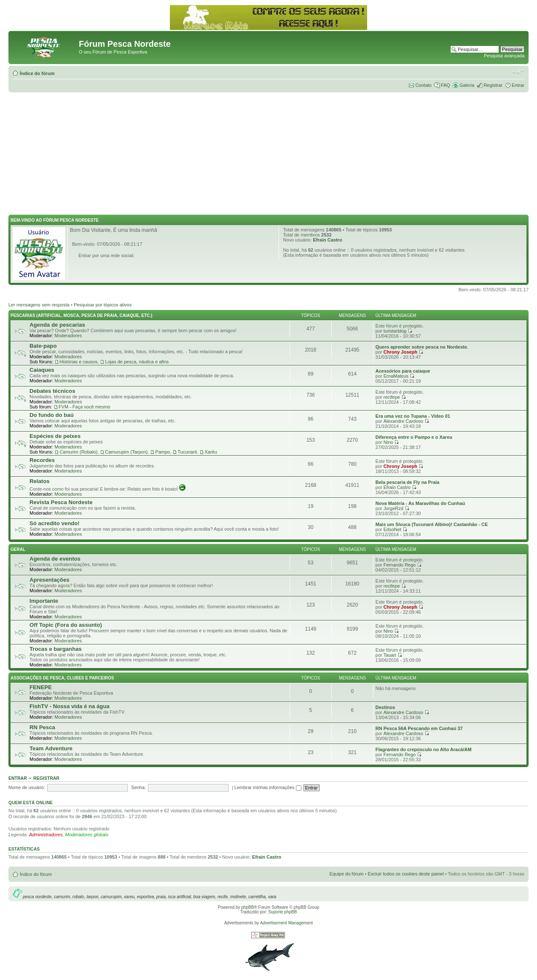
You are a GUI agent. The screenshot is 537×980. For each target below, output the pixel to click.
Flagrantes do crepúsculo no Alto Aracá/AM (424, 749)
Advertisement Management (286, 923)
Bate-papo (43, 346)
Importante (44, 601)
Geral (18, 549)
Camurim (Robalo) (78, 452)
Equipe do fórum (347, 874)
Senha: (138, 787)
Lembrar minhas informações (268, 787)
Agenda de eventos (55, 559)
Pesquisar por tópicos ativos (103, 305)
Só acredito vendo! (55, 523)
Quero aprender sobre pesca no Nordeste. (422, 347)
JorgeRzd (393, 508)
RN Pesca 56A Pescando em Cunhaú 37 (419, 728)
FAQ (446, 85)
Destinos (385, 707)
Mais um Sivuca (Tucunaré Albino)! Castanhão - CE (432, 524)
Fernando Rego (400, 565)
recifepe (392, 397)
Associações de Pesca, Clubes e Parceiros (62, 678)
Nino (388, 442)
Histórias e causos (78, 362)
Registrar (493, 85)
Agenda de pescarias (57, 325)
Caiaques (42, 370)
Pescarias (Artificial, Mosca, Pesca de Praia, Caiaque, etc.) (81, 315)
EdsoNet (392, 529)
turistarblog (395, 331)
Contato (423, 85)
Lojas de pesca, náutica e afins (137, 362)
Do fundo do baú (52, 415)
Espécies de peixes (55, 436)
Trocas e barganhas (56, 649)
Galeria (467, 85)
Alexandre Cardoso (403, 421)
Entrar (518, 85)
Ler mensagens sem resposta (39, 305)
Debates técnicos (52, 391)
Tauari (390, 655)
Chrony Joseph (400, 352)
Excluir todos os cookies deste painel (405, 874)
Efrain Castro (328, 240)
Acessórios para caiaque (403, 371)
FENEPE (41, 687)
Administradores (46, 835)
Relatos (40, 481)
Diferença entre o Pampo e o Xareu (414, 437)
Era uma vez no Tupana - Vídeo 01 (413, 416)
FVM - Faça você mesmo (85, 407)
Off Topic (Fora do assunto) (66, 625)
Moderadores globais (87, 835)
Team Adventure (51, 748)
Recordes (42, 460)
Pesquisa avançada (504, 56)
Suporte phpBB (283, 912)
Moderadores (68, 336)
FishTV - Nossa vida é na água (70, 706)
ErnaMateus (396, 376)
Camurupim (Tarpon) (126, 452)
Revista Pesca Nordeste (61, 502)
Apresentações (50, 580)
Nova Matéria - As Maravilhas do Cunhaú (420, 503)
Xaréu (211, 452)
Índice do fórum (37, 73)
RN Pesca (42, 727)
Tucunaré (187, 452)
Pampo (162, 452)
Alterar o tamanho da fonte (518, 72)
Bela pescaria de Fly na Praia (408, 482)
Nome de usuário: (27, 787)
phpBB (247, 907)
